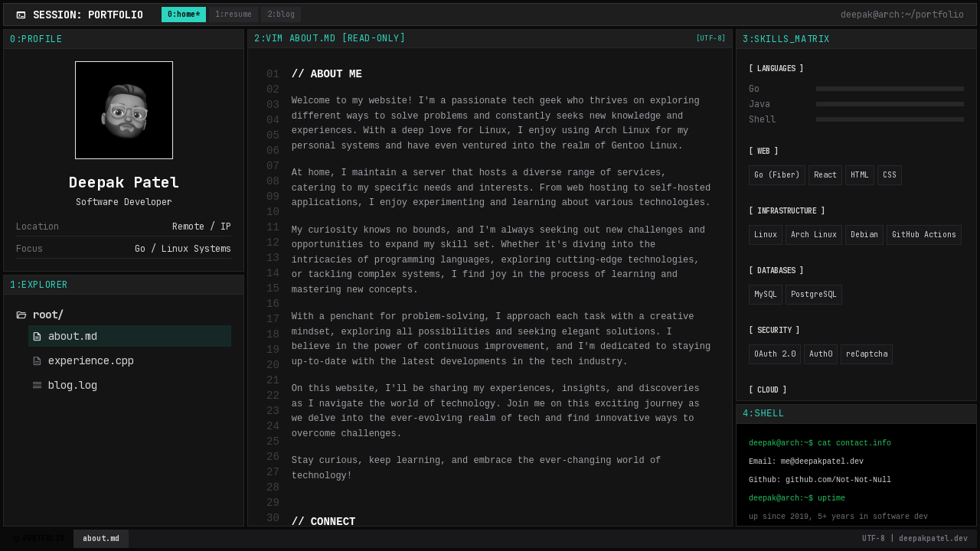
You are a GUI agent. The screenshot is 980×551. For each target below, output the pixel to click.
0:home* (184, 14)
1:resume (234, 14)
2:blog (281, 14)
